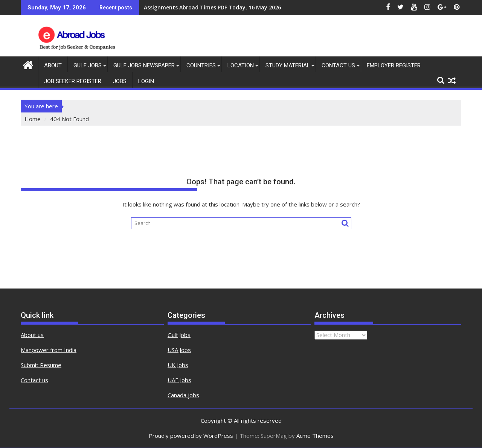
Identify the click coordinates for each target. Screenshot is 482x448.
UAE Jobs (179, 380)
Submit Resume (41, 365)
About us (32, 335)
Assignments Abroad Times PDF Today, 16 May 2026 (212, 7)
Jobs (120, 81)
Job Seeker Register (73, 81)
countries (201, 65)
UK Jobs (178, 365)
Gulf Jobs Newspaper (144, 65)
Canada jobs (183, 395)
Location (241, 65)
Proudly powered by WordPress (191, 436)
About (53, 65)
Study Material (288, 65)
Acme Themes (315, 436)
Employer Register (394, 65)
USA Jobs (179, 350)
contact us (338, 65)
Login (146, 81)
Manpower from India (49, 350)
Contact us (34, 380)
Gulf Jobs (88, 65)
